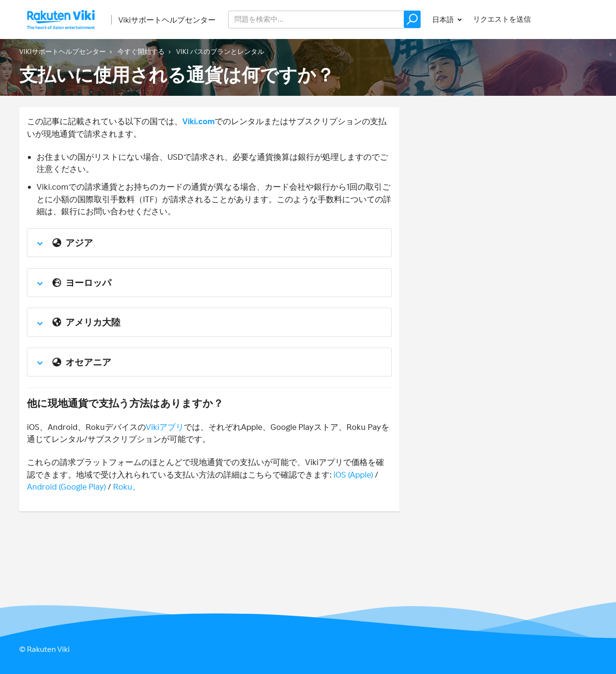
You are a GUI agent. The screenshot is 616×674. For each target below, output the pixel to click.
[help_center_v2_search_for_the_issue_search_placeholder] (324, 19)
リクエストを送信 (502, 19)
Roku (123, 486)
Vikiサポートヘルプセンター (167, 20)
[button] (412, 19)
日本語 (444, 19)
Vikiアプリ (165, 427)
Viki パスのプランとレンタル (220, 51)
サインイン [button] (570, 19)
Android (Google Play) (66, 486)
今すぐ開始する (141, 51)
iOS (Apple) (353, 474)
